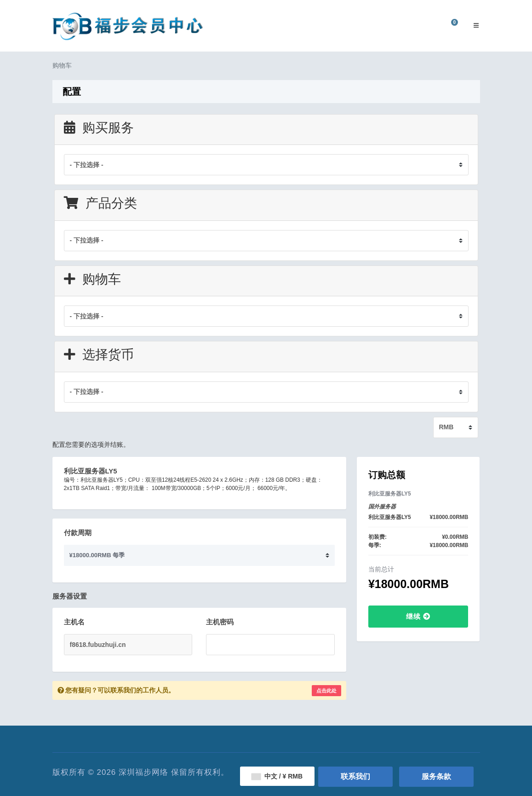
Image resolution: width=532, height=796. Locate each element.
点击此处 (326, 691)
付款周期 (78, 533)
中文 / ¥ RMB (277, 776)
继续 (418, 616)
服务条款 (436, 776)
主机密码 (220, 622)
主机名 (74, 622)
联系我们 (355, 776)
